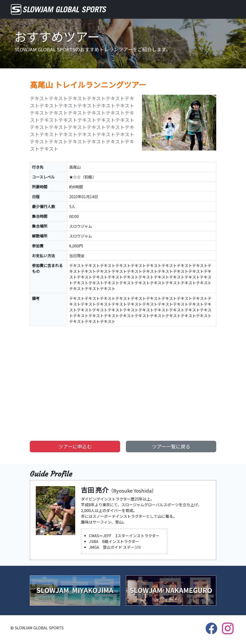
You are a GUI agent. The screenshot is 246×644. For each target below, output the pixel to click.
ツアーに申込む (75, 446)
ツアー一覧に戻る (171, 446)
